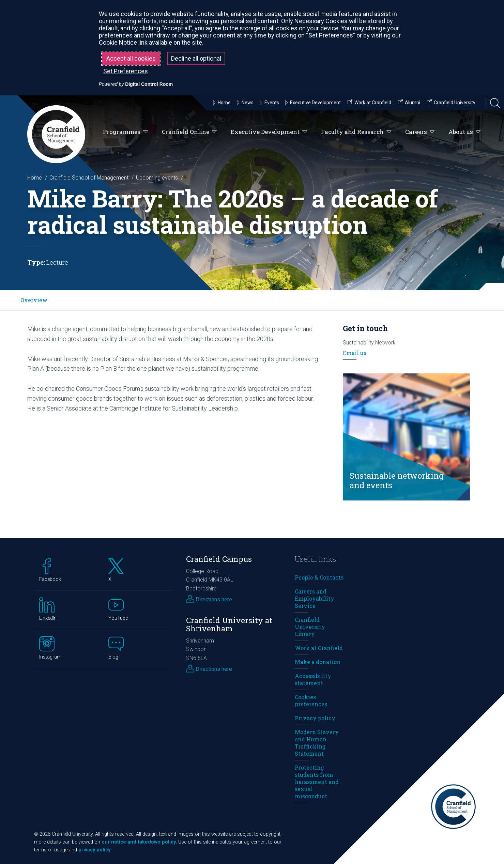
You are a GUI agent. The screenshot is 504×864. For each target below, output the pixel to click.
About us (465, 132)
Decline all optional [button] (196, 58)
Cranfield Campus (219, 559)
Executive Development (269, 132)
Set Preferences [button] (126, 71)
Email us (355, 353)
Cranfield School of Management (89, 178)
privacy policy (94, 850)
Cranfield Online (189, 132)
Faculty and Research (356, 132)
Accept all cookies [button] (131, 58)
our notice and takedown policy (139, 842)
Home (35, 178)
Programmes (126, 132)
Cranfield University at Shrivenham (229, 624)
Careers (420, 132)
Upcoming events (157, 178)
